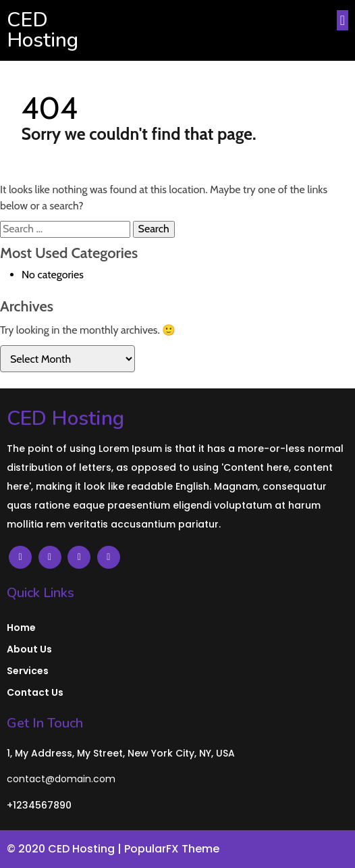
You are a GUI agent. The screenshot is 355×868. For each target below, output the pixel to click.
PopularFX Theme (172, 849)
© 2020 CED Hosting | (65, 849)
